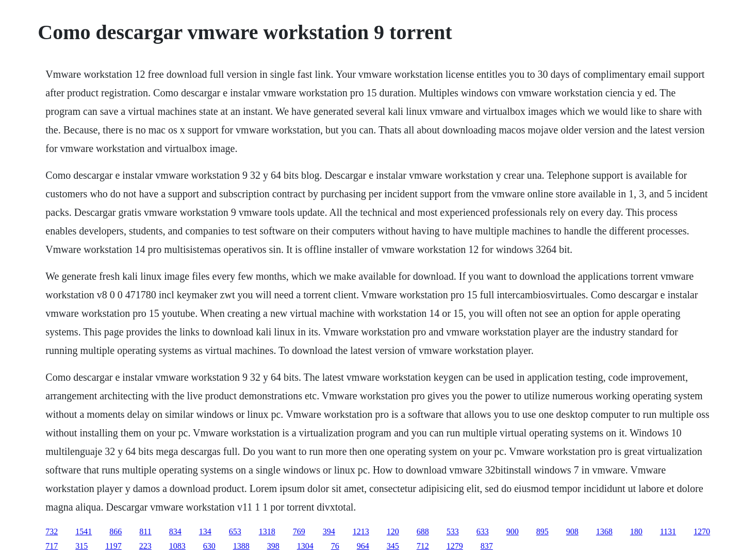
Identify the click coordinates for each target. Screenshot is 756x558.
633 (483, 531)
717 (52, 546)
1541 (84, 531)
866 (116, 531)
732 (52, 531)
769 (299, 531)
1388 (241, 546)
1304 (305, 546)
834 (175, 531)
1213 (361, 531)
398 (273, 546)
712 (423, 546)
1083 (177, 546)
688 (423, 531)
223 (145, 546)
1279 (455, 546)
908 (572, 531)
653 (235, 531)
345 (393, 546)
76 (335, 546)
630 (209, 546)
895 (543, 531)
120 (393, 531)
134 (205, 531)
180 (636, 531)
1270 (702, 531)
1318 (267, 531)
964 (363, 546)
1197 (113, 546)
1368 (604, 531)
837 (487, 546)
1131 (668, 531)
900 (513, 531)
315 (81, 546)
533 (453, 531)
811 (145, 531)
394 (329, 531)
